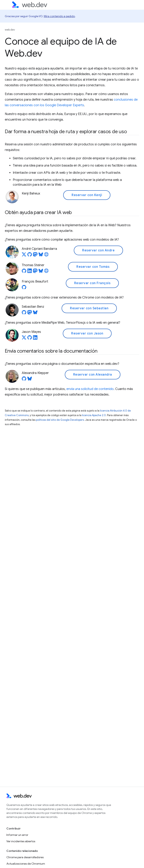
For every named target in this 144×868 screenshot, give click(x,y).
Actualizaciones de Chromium (26, 864)
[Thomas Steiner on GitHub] (24, 272)
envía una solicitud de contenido (90, 389)
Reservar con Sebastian (89, 308)
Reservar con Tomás (93, 267)
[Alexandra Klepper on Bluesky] (30, 380)
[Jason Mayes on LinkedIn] (35, 339)
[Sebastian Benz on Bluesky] (35, 313)
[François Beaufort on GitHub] (24, 288)
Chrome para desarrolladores (25, 857)
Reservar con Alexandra (93, 375)
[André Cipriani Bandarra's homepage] (46, 256)
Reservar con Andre (98, 250)
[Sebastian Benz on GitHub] (24, 313)
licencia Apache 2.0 (94, 415)
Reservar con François (92, 283)
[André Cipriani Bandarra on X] (24, 256)
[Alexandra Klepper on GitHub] (24, 380)
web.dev (10, 30)
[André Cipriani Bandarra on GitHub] (30, 256)
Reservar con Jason (87, 333)
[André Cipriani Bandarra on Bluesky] (41, 256)
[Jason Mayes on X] (24, 339)
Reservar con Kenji (87, 195)
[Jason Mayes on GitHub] (30, 339)
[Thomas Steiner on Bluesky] (41, 272)
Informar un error (17, 835)
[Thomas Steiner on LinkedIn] (30, 272)
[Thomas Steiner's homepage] (46, 272)
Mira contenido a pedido (59, 16)
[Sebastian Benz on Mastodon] (30, 313)
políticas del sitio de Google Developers (60, 420)
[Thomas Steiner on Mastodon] (35, 272)
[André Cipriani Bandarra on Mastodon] (35, 256)
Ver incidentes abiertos (21, 841)
